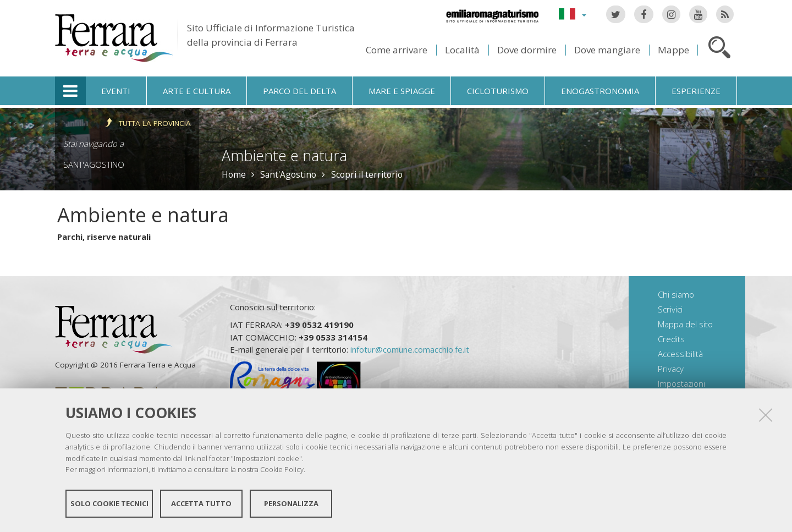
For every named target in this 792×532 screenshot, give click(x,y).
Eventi (116, 91)
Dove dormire (527, 50)
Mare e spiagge (402, 91)
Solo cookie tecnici (109, 503)
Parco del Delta (299, 91)
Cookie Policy (282, 469)
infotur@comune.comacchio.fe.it (410, 349)
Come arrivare (397, 50)
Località (462, 50)
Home (234, 174)
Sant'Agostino (94, 164)
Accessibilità (680, 354)
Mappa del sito (685, 324)
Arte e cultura (197, 91)
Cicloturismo (498, 91)
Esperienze (696, 91)
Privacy (671, 369)
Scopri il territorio (367, 174)
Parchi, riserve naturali (104, 237)
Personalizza (291, 503)
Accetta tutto (201, 503)
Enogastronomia (600, 91)
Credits (671, 339)
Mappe (673, 50)
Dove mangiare (607, 50)
